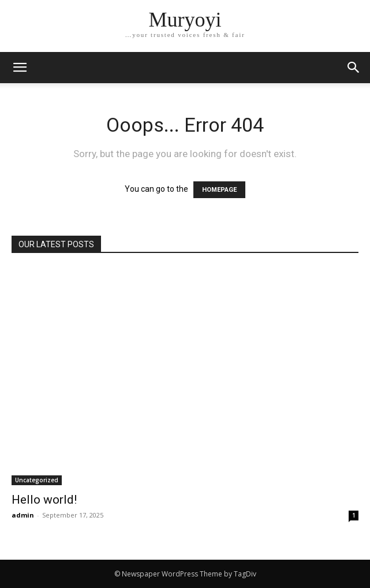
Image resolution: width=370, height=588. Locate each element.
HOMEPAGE (219, 190)
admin (23, 515)
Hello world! (44, 500)
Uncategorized (37, 480)
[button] (354, 68)
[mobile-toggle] (20, 68)
